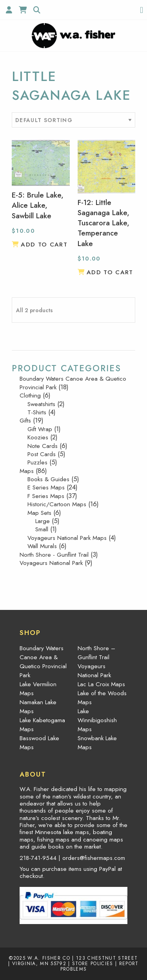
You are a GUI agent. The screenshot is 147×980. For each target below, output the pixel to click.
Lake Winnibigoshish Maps (97, 720)
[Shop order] (73, 120)
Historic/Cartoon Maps (57, 504)
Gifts (25, 421)
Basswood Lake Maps (39, 743)
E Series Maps (46, 487)
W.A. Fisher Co (49, 958)
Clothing (30, 396)
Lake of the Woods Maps (102, 698)
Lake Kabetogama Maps (42, 725)
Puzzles (37, 462)
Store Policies (93, 963)
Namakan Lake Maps (38, 707)
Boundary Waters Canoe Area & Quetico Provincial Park (73, 383)
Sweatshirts (41, 404)
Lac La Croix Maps (101, 684)
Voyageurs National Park (51, 563)
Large (43, 521)
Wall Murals (42, 546)
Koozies (38, 437)
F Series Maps (46, 496)
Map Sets (39, 513)
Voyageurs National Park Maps (67, 538)
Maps (27, 471)
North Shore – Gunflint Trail (96, 653)
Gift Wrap (40, 429)
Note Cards (43, 446)
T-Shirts (37, 412)
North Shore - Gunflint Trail (54, 555)
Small (42, 529)
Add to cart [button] (44, 245)
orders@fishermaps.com (94, 858)
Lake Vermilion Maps (38, 689)
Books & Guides (48, 479)
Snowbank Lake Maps (97, 743)
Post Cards (42, 454)
